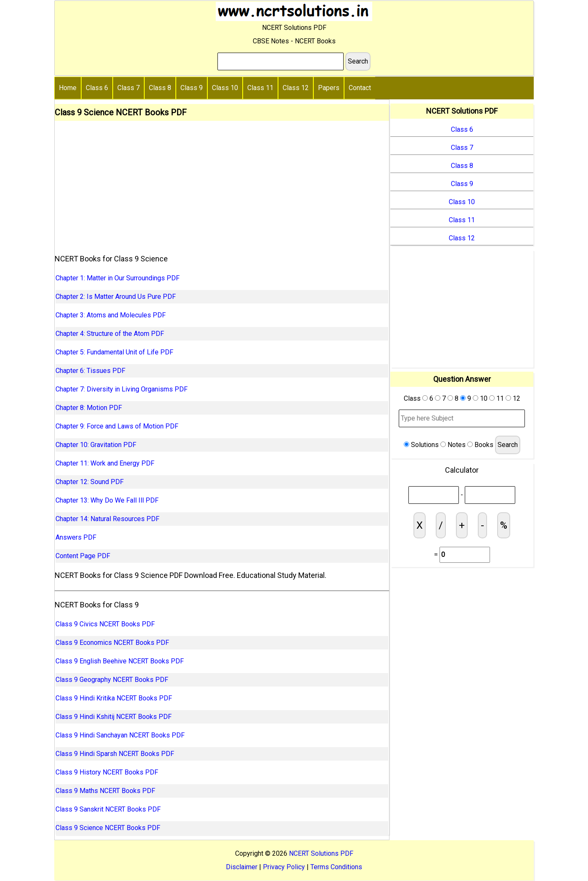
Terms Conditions (336, 867)
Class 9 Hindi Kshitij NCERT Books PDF (114, 717)
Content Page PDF (83, 556)
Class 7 (128, 88)
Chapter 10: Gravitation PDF (96, 445)
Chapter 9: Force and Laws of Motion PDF (117, 426)
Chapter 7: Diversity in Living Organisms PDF (122, 389)
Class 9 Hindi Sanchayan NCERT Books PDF (120, 735)
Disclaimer (242, 867)
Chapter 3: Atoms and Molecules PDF (111, 315)
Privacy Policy (284, 867)
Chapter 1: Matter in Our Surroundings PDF (118, 278)
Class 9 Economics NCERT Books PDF (112, 643)
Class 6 (97, 88)
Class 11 (260, 88)
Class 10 (225, 88)
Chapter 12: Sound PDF (90, 482)
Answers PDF (76, 537)
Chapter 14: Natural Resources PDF (107, 519)
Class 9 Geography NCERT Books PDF (112, 680)
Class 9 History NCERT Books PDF (107, 772)
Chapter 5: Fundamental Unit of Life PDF (114, 352)
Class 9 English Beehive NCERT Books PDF (120, 661)
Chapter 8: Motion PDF (89, 408)
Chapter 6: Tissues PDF (90, 371)
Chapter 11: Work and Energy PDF (105, 463)
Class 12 (296, 88)
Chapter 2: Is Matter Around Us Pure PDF (116, 297)
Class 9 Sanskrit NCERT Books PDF (108, 809)
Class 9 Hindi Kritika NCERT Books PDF (114, 698)
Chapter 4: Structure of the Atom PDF (110, 334)
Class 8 (160, 88)
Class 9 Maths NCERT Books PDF (105, 791)
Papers (329, 88)
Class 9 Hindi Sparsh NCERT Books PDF (115, 754)
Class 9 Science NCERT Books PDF (108, 828)
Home (68, 88)
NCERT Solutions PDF (321, 853)
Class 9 (192, 88)
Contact (360, 88)
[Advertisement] (222, 184)
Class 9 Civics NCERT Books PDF (105, 624)
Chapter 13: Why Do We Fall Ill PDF (107, 500)
